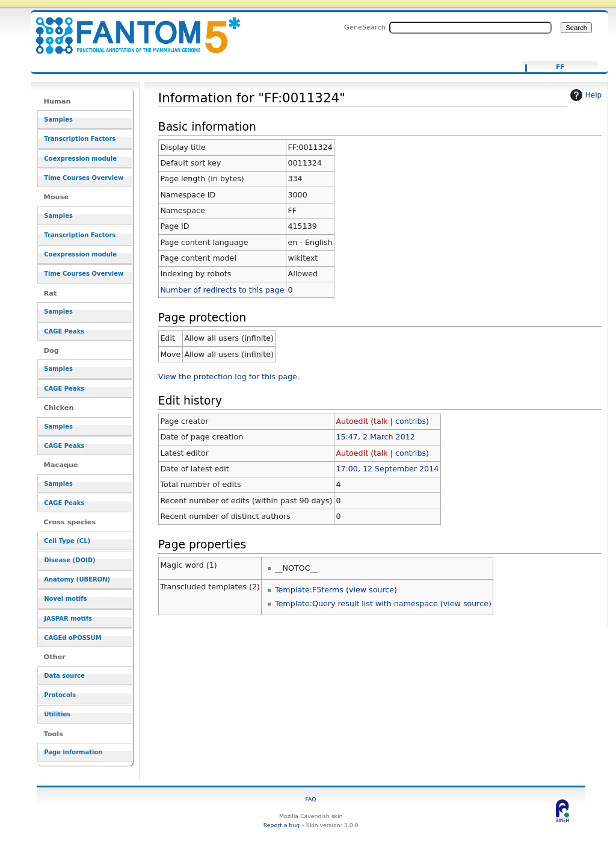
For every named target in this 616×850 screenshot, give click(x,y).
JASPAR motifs (68, 619)
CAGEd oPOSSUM (72, 638)
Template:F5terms (309, 590)
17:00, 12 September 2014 (387, 469)
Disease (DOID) (69, 560)
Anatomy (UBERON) (77, 579)
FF (560, 67)
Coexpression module (80, 159)
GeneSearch (365, 27)
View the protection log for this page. (229, 377)
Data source (64, 676)
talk (381, 421)
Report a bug (282, 825)
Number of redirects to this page (222, 290)
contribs (411, 421)
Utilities (57, 714)
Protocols (60, 695)
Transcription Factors (80, 139)
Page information (73, 752)
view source (371, 590)
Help (584, 95)
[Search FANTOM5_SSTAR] (470, 28)
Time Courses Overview (84, 178)
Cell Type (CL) (67, 541)
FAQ (311, 799)
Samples (58, 119)
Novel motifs (65, 599)
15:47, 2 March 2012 (375, 437)
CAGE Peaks (64, 331)
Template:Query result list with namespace (356, 603)
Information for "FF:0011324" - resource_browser (131, 29)
